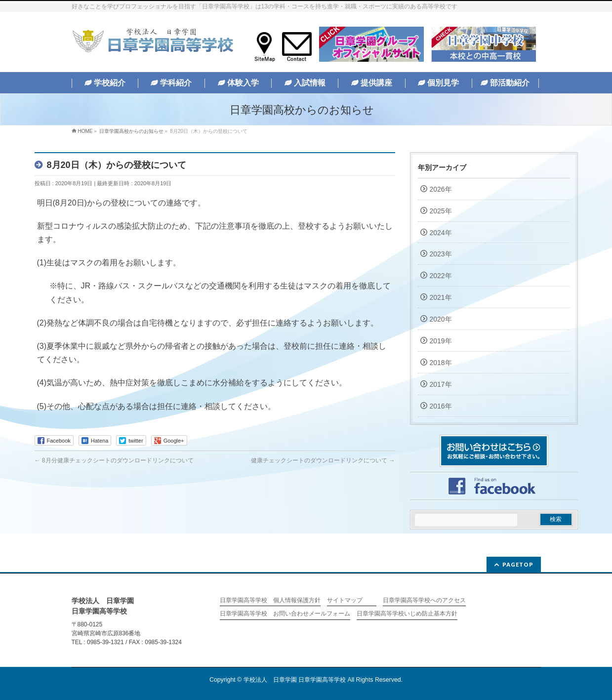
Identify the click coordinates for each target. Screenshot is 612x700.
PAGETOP (518, 564)
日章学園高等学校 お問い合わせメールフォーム (285, 614)
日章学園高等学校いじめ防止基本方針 (407, 614)
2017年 (441, 384)
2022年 (441, 276)
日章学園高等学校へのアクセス (424, 600)
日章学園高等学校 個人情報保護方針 (270, 600)
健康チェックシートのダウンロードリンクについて (323, 460)
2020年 (441, 319)
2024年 (441, 233)
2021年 (441, 297)
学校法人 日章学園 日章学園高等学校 (295, 680)
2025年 (441, 211)
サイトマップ (345, 600)
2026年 (441, 189)
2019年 (441, 341)
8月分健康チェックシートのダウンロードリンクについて (114, 460)
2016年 (441, 406)
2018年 (441, 363)
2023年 (441, 254)
